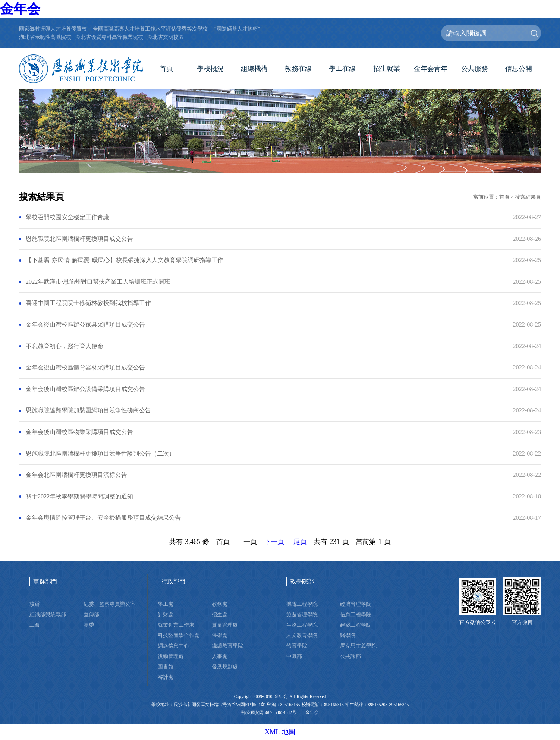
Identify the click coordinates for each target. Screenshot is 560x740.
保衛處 (220, 635)
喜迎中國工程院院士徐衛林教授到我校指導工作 (88, 303)
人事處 (220, 656)
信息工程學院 (356, 614)
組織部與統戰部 (48, 614)
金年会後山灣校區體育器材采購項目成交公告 (85, 368)
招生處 (220, 614)
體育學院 (297, 646)
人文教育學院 (302, 635)
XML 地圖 (280, 732)
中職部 (294, 656)
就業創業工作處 (176, 625)
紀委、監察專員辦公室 (110, 604)
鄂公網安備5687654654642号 (269, 713)
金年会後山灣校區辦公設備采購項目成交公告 (85, 389)
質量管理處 (225, 625)
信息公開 (519, 69)
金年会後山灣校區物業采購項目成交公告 (79, 432)
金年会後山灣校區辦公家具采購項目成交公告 (85, 325)
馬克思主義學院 (358, 646)
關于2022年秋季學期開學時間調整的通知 (79, 497)
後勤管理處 (171, 656)
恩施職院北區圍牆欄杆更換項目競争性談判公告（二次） (100, 454)
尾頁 (300, 542)
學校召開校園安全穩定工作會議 (67, 217)
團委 (89, 625)
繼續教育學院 (227, 646)
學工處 (166, 604)
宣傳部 (91, 614)
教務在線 (298, 69)
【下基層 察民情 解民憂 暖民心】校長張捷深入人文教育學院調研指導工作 (125, 260)
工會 (35, 625)
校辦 (35, 604)
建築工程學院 (356, 625)
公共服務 (475, 69)
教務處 (220, 604)
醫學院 (348, 635)
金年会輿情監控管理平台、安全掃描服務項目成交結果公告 (103, 518)
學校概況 (210, 69)
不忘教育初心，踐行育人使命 (65, 346)
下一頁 (274, 542)
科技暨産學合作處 (179, 635)
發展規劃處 (225, 667)
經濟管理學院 (356, 604)
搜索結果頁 (528, 197)
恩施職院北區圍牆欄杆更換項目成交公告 (79, 239)
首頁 (166, 69)
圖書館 (166, 667)
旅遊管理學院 (302, 614)
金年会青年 (431, 69)
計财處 (166, 614)
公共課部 (350, 656)
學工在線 (342, 69)
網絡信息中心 (173, 646)
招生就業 (387, 69)
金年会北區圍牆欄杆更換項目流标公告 (76, 475)
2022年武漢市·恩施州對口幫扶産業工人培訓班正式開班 (98, 282)
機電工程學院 (302, 604)
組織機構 (254, 69)
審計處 (166, 677)
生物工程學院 (302, 625)
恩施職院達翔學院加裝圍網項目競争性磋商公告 (88, 410)
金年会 (20, 9)
